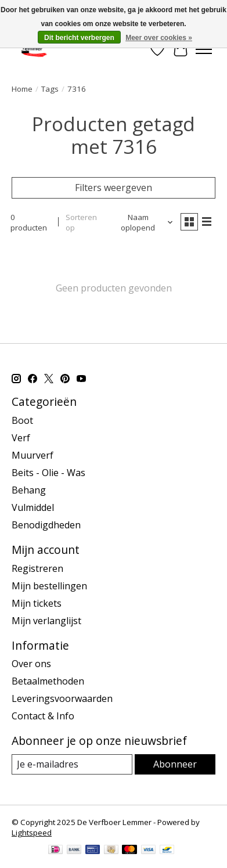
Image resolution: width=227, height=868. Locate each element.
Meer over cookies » (159, 38)
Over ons (31, 664)
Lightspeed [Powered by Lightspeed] (32, 833)
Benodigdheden (46, 525)
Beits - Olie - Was (48, 473)
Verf (21, 438)
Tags (50, 89)
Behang (29, 490)
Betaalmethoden (48, 681)
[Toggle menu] (204, 49)
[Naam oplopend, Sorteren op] (143, 222)
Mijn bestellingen (49, 586)
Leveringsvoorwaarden (62, 698)
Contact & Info (43, 716)
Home (22, 89)
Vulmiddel (33, 507)
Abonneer (175, 764)
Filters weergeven (113, 188)
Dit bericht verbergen (79, 38)
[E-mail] (72, 764)
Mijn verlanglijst (46, 621)
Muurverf (33, 455)
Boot (22, 420)
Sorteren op (81, 222)
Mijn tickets (37, 603)
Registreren (37, 568)
